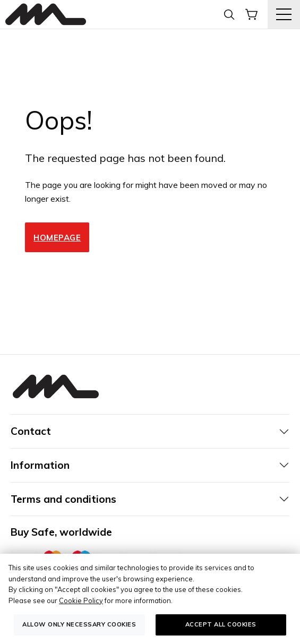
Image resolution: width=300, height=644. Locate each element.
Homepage (57, 238)
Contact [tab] (31, 431)
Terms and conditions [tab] (63, 499)
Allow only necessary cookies (79, 624)
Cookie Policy (81, 600)
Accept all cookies (221, 624)
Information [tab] (40, 465)
